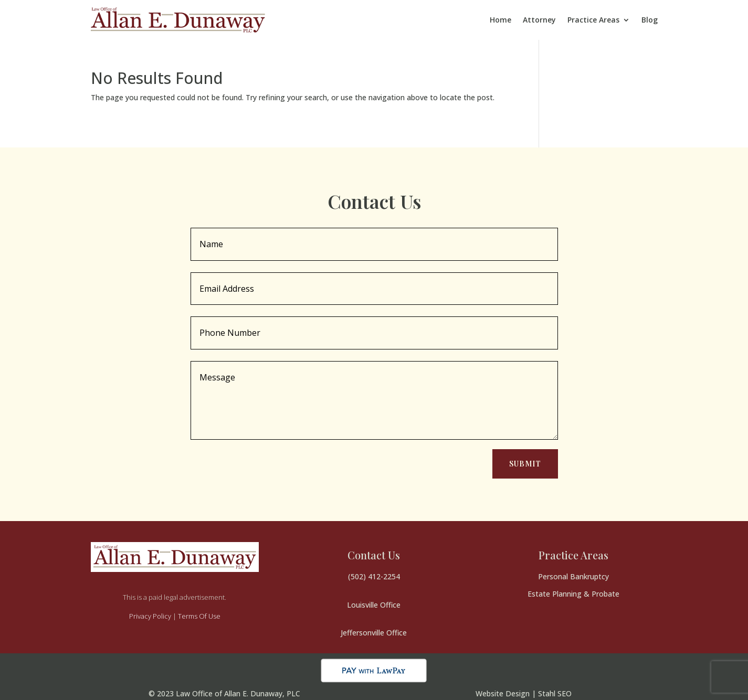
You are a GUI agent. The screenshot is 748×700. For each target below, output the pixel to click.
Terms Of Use (199, 616)
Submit (525, 464)
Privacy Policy (150, 616)
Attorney (539, 20)
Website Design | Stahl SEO (524, 693)
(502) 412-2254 (374, 576)
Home (501, 20)
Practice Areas (593, 20)
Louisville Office (374, 605)
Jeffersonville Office (374, 633)
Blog (650, 20)
